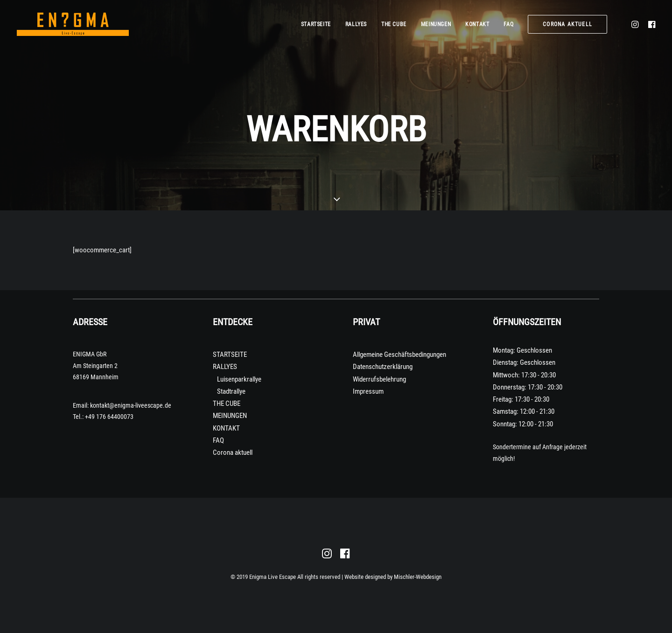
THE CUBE (394, 24)
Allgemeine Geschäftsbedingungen (399, 355)
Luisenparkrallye (239, 379)
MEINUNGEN (436, 24)
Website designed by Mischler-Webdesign (393, 577)
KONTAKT (477, 24)
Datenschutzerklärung (383, 367)
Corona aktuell (233, 452)
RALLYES (356, 24)
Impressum (368, 391)
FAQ (508, 24)
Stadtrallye (231, 391)
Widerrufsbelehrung (379, 379)
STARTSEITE (316, 24)
